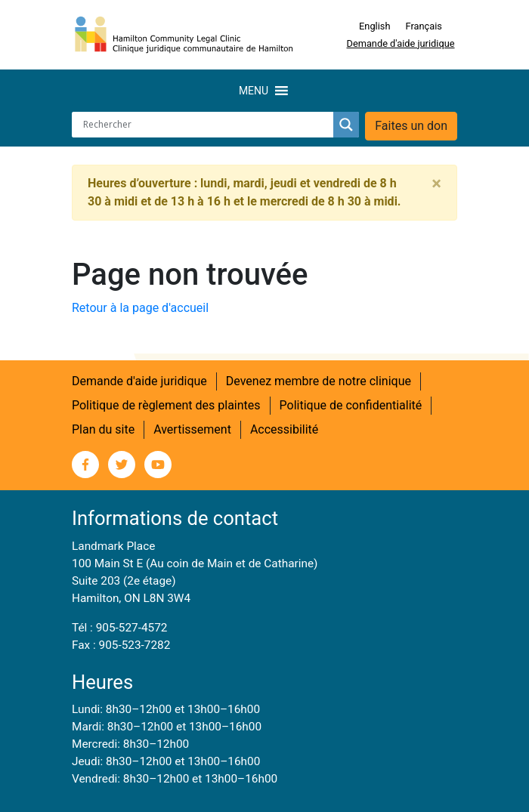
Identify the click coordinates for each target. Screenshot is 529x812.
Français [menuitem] (424, 26)
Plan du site (103, 429)
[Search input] (206, 125)
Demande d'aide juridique (401, 43)
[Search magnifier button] (346, 125)
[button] (254, 91)
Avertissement (192, 429)
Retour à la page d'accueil (140, 308)
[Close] (436, 184)
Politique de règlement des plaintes (166, 405)
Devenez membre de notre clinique (319, 381)
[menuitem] (374, 26)
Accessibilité (284, 429)
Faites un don (411, 126)
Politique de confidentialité (351, 405)
